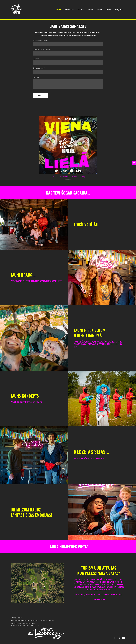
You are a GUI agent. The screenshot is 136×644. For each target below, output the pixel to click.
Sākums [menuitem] (58, 10)
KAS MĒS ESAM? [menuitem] (69, 10)
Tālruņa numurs (39, 68)
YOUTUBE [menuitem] (99, 10)
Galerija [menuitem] (90, 10)
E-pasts (36, 59)
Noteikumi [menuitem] (80, 10)
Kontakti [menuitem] (108, 10)
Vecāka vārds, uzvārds (41, 40)
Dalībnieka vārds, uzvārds (42, 50)
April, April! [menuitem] (118, 10)
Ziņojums (37, 77)
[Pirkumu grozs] (134, 163)
